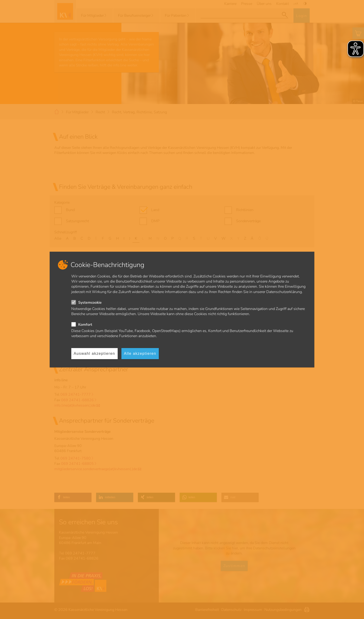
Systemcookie (90, 303)
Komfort (85, 325)
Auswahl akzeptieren (94, 353)
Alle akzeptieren (140, 353)
